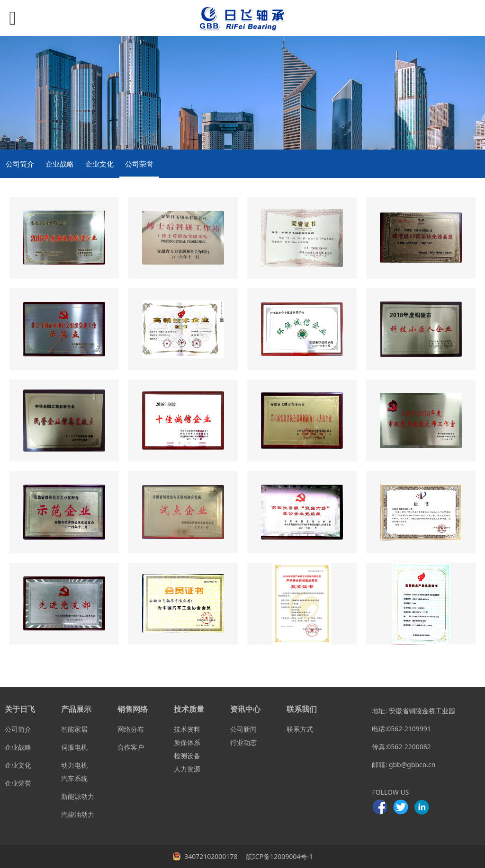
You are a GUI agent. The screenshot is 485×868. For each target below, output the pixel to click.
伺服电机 (74, 747)
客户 (137, 747)
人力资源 (187, 769)
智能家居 (74, 729)
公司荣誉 (139, 164)
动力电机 (74, 765)
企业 (11, 747)
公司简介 (20, 164)
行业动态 (243, 742)
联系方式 (300, 729)
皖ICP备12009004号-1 (278, 856)
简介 (25, 729)
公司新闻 (243, 729)
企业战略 (60, 164)
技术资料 (187, 729)
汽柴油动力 (78, 814)
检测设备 (187, 756)
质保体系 (187, 742)
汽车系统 (74, 778)
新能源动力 (78, 796)
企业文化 (99, 164)
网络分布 (131, 729)
